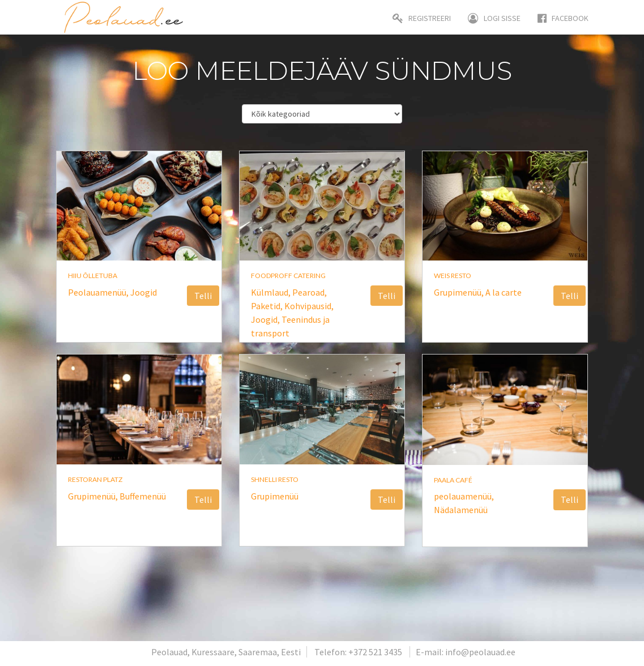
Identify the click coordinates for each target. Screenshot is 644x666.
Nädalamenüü (461, 510)
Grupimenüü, (460, 292)
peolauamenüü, (464, 496)
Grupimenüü (275, 496)
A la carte (504, 292)
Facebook (563, 18)
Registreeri (422, 18)
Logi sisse (494, 18)
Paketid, (268, 306)
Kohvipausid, (309, 306)
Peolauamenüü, (99, 292)
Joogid (144, 292)
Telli (203, 296)
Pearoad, (310, 292)
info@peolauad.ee (480, 652)
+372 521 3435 (375, 652)
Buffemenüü (143, 496)
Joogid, (266, 319)
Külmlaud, (272, 292)
